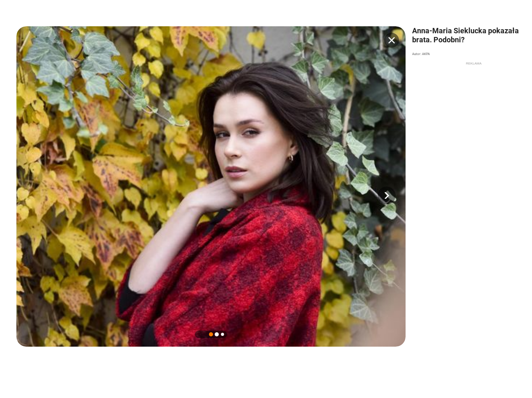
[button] (387, 196)
